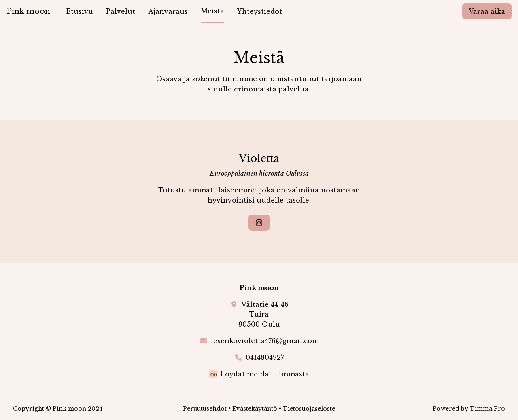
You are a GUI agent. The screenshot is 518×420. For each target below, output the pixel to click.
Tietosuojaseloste (309, 409)
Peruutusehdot (205, 409)
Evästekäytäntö (255, 409)
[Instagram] (259, 223)
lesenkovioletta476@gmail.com (265, 341)
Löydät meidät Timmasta (265, 374)
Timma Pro (487, 409)
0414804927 (265, 357)
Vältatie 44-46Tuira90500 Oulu (263, 314)
